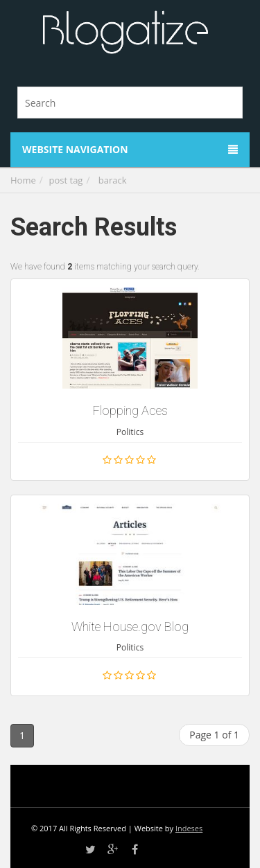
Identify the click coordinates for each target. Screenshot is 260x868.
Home (23, 180)
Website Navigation (130, 149)
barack (113, 180)
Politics (130, 432)
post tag (66, 180)
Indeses (189, 828)
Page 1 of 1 (214, 735)
